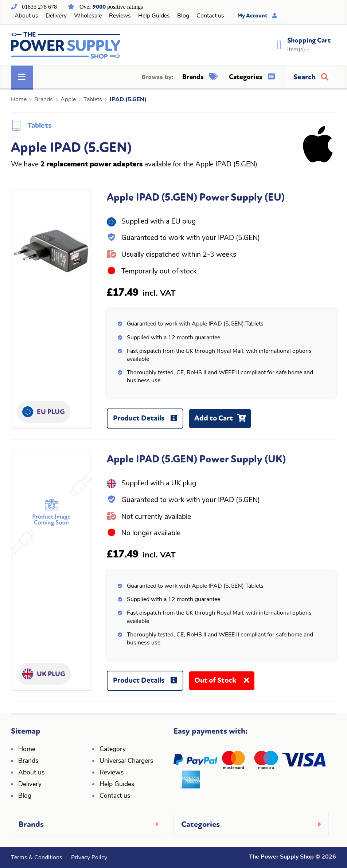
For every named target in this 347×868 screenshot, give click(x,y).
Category (113, 749)
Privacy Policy (89, 858)
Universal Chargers (126, 761)
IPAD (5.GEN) (128, 100)
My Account (257, 16)
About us (26, 16)
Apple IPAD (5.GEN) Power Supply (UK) (196, 459)
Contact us (210, 16)
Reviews (120, 16)
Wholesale (88, 16)
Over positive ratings (111, 7)
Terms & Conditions (37, 858)
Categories (252, 77)
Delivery (56, 16)
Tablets (93, 100)
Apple (68, 100)
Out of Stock (224, 683)
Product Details (148, 421)
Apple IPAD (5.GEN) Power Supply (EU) (196, 197)
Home (19, 100)
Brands (200, 77)
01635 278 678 (39, 7)
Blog (183, 16)
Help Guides (154, 16)
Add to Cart (223, 421)
